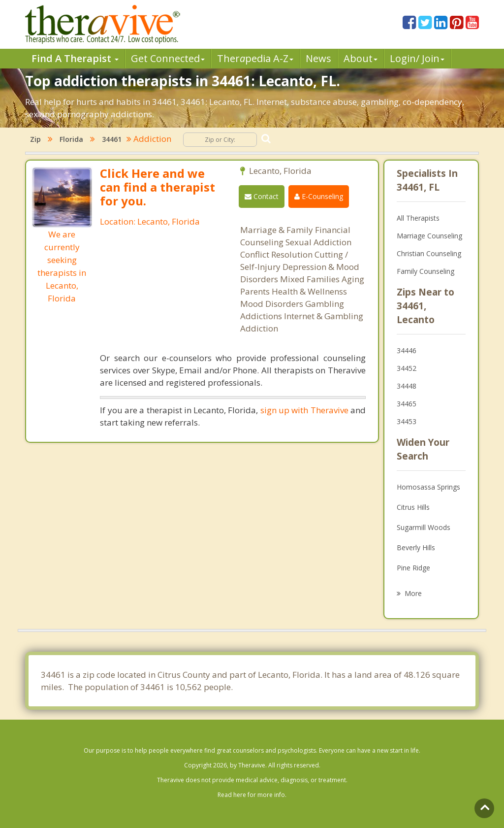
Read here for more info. (252, 795)
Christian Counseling (429, 253)
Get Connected (168, 58)
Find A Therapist (75, 58)
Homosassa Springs (428, 487)
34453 (407, 421)
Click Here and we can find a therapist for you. (157, 187)
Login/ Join (417, 58)
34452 (407, 368)
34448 (407, 386)
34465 (407, 404)
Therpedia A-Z (255, 58)
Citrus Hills (413, 507)
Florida (71, 139)
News (318, 58)
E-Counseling (319, 196)
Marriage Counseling (429, 236)
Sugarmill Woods (424, 527)
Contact (262, 196)
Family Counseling (425, 271)
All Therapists (418, 218)
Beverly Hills (416, 547)
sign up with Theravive (304, 410)
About (361, 58)
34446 (407, 350)
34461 (112, 139)
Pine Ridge (413, 568)
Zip (35, 139)
